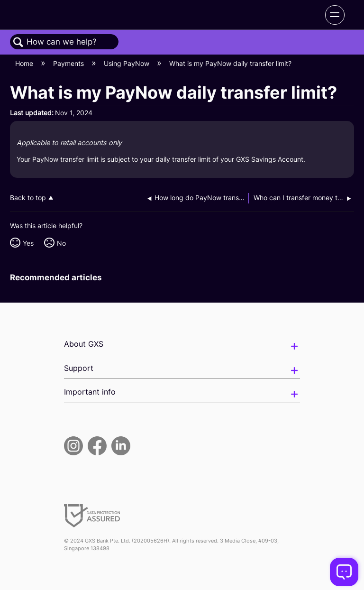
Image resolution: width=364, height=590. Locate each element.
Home (25, 63)
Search (18, 42)
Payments (69, 63)
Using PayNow (127, 63)
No (61, 243)
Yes (28, 243)
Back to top (28, 198)
